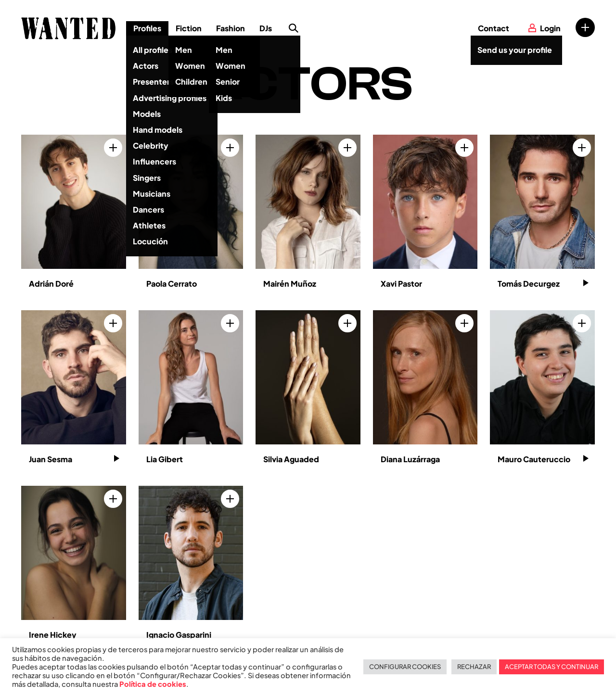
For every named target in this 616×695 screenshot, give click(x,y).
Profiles (147, 28)
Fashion (231, 28)
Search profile (294, 28)
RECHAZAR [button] (474, 667)
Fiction (189, 28)
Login (550, 28)
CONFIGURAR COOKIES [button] (405, 667)
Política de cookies (153, 684)
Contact (494, 28)
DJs (266, 28)
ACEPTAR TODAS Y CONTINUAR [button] (552, 667)
